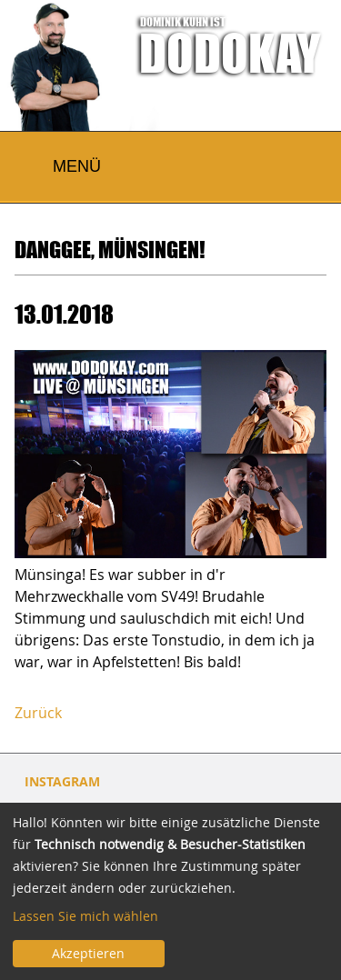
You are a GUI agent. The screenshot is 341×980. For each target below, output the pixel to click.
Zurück (38, 713)
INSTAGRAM (62, 781)
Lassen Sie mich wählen (85, 916)
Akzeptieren (88, 953)
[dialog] (170, 891)
